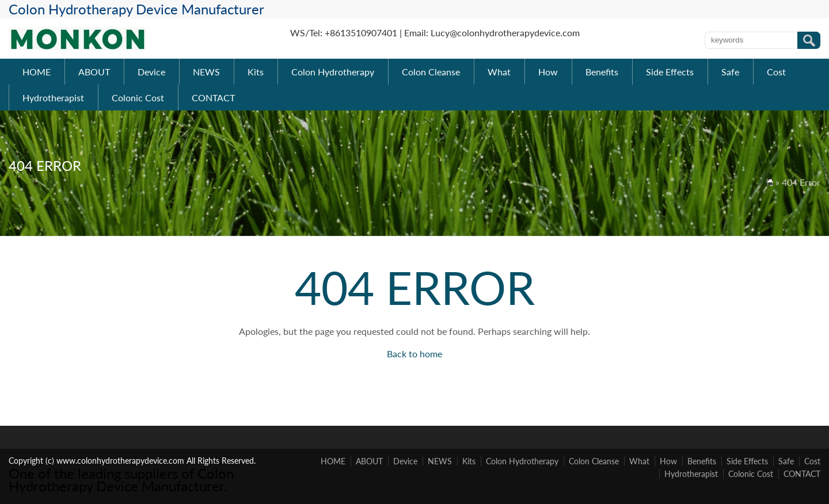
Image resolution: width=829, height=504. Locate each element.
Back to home (414, 354)
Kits (256, 72)
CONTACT (213, 98)
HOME (37, 72)
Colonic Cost (138, 98)
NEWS (206, 72)
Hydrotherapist (53, 98)
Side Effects (670, 72)
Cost (776, 72)
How (548, 72)
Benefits (602, 72)
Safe (730, 72)
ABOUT (94, 72)
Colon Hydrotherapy (333, 72)
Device (151, 72)
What (499, 72)
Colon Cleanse (431, 72)
